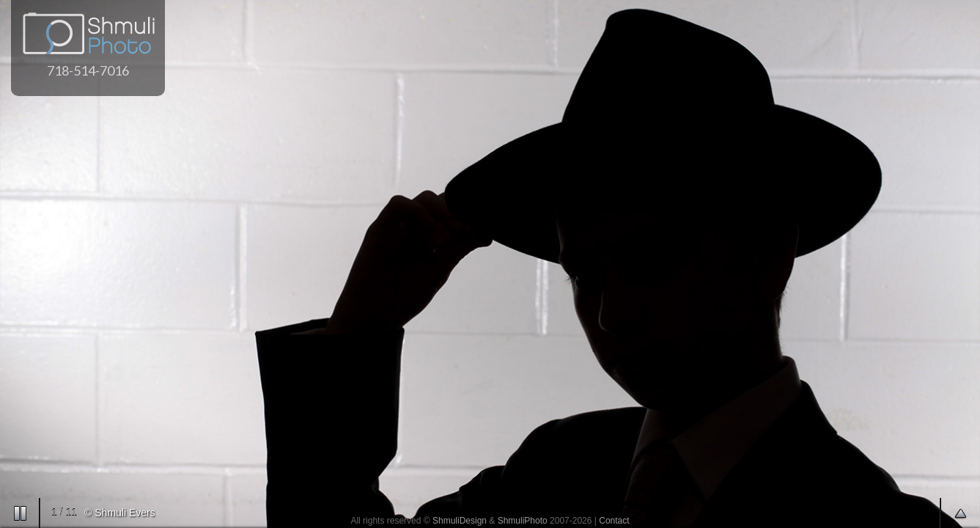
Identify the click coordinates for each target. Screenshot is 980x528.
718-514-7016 (88, 70)
